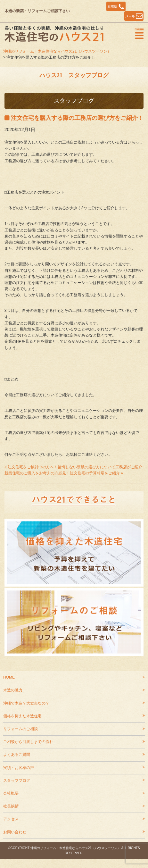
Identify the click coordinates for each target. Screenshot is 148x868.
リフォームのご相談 (21, 729)
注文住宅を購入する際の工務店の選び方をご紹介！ (77, 118)
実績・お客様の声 (19, 768)
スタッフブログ (17, 780)
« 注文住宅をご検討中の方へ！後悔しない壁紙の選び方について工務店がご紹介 (73, 467)
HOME (9, 677)
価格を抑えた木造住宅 (22, 716)
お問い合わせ (15, 832)
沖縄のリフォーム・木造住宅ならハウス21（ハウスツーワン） (57, 51)
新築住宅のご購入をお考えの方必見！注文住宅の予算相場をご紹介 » (64, 473)
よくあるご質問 (17, 755)
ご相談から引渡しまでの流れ (28, 742)
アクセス (11, 819)
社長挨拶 (11, 806)
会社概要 (11, 793)
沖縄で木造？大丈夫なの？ (26, 703)
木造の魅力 (13, 690)
